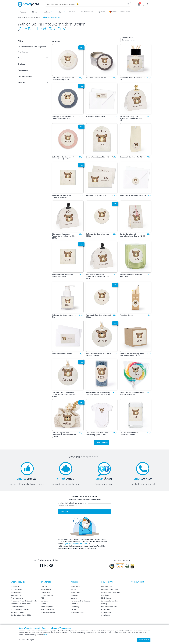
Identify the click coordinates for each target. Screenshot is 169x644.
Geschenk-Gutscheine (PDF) (21, 615)
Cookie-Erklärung (47, 594)
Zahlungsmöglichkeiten (110, 600)
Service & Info (107, 581)
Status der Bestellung (109, 606)
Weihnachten (76, 586)
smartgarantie (106, 612)
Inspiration (101, 12)
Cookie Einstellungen (27, 640)
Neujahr (74, 589)
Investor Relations (47, 609)
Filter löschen (23, 52)
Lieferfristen (106, 594)
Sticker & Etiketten (17, 612)
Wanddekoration (17, 592)
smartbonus (106, 615)
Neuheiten (73, 12)
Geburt (73, 609)
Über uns (44, 586)
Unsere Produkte (18, 581)
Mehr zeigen (101, 442)
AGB (42, 597)
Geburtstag (75, 606)
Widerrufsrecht (138, 581)
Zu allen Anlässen (77, 612)
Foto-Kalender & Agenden (20, 609)
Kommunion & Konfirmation (81, 600)
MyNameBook (16, 594)
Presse (43, 603)
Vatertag (74, 597)
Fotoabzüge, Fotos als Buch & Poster (24, 600)
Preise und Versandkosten (111, 592)
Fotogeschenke (16, 589)
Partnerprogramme (48, 606)
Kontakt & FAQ (106, 586)
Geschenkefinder (87, 12)
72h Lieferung (106, 597)
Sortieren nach (128, 38)
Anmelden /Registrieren (110, 589)
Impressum (45, 600)
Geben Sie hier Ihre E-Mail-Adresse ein (73, 502)
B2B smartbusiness (48, 612)
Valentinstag (76, 592)
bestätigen (64, 511)
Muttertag (75, 594)
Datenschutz (45, 592)
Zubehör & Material (18, 606)
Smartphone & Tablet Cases (21, 603)
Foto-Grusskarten (17, 597)
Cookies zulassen (144, 640)
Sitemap (104, 603)
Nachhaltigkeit (46, 589)
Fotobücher (15, 586)
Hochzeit (74, 603)
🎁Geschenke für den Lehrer (119, 12)
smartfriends (106, 609)
